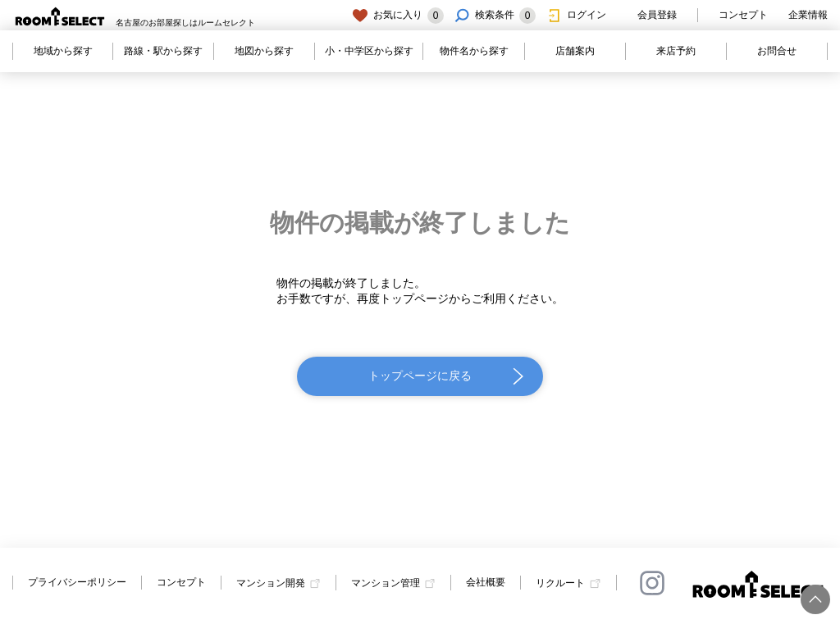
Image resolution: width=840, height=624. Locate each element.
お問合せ (777, 51)
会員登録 (646, 16)
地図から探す (264, 51)
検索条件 (495, 16)
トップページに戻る (420, 376)
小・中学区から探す (369, 51)
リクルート (560, 583)
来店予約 (676, 51)
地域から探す (63, 51)
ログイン (576, 16)
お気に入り (398, 16)
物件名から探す (474, 51)
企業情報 (808, 15)
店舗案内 (575, 51)
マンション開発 (271, 583)
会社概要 (486, 582)
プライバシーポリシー (77, 582)
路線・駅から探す (163, 51)
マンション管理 (386, 583)
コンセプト (743, 15)
